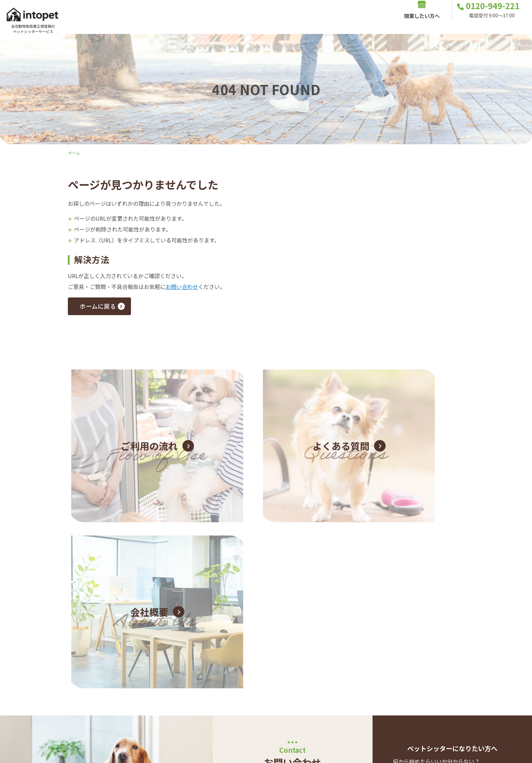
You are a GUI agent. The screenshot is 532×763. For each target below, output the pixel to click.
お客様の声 (272, 17)
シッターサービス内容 (220, 17)
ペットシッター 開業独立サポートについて (448, 602)
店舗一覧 (356, 17)
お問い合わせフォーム (288, 607)
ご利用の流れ (166, 17)
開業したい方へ (422, 17)
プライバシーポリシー (484, 696)
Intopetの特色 (120, 17)
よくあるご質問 (315, 17)
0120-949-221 (293, 574)
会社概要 (499, 685)
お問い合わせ (182, 287)
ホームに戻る (102, 307)
